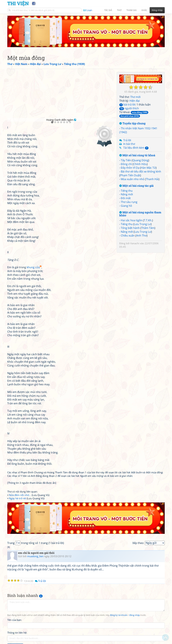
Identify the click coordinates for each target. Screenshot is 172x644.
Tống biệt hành (130, 228)
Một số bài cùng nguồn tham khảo (140, 214)
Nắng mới (127, 194)
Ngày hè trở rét (17, 498)
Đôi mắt (126, 198)
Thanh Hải (152, 179)
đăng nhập (135, 615)
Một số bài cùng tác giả (136, 186)
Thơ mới (135, 97)
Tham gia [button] (131, 10)
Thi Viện (18, 3)
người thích (129, 108)
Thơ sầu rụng (129, 202)
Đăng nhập (157, 10)
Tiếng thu (127, 191)
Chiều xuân (128, 236)
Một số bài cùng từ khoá (137, 155)
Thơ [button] (119, 10)
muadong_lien (35, 556)
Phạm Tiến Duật (130, 175)
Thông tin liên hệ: (17, 633)
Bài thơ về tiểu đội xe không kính (141, 172)
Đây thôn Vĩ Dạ (130, 168)
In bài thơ (129, 144)
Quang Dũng (140, 160)
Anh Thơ (141, 236)
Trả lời (127, 140)
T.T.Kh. (148, 220)
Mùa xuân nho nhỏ (133, 179)
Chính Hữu (140, 164)
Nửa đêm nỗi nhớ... (20, 495)
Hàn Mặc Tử (148, 168)
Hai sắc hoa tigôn (132, 220)
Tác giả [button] (108, 10)
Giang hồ (126, 206)
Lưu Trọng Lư (142, 224)
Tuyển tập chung (132, 123)
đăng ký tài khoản (119, 615)
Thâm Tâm (148, 228)
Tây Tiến (126, 160)
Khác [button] (144, 10)
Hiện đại (135, 101)
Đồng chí (126, 164)
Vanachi (135, 243)
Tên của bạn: (14, 620)
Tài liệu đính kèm (136, 148)
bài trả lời (127, 105)
